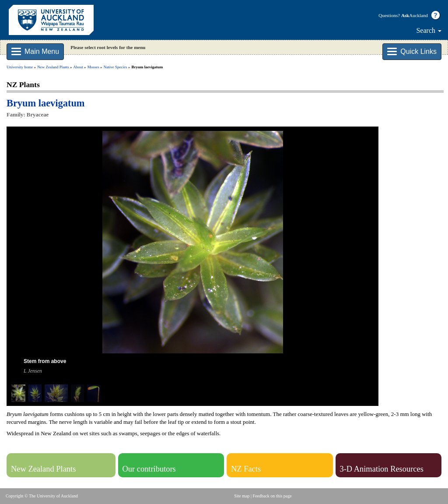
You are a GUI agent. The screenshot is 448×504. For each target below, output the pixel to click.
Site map (242, 496)
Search (429, 30)
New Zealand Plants (53, 67)
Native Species (115, 67)
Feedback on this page (272, 496)
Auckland (415, 15)
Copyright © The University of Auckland (42, 496)
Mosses (93, 67)
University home (20, 67)
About (78, 67)
